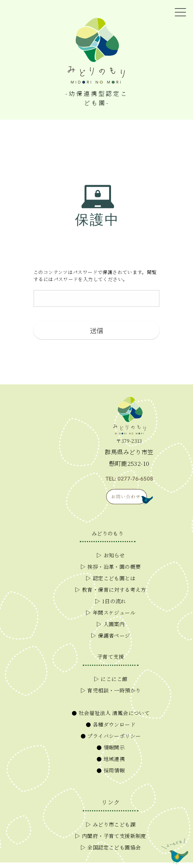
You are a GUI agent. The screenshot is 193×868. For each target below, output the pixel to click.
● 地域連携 (111, 759)
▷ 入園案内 (111, 624)
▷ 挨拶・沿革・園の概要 (111, 567)
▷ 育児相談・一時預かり (111, 690)
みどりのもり (108, 533)
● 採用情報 (111, 770)
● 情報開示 (111, 747)
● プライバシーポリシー (111, 736)
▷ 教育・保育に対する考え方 (110, 590)
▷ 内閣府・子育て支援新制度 (110, 836)
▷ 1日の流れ (111, 601)
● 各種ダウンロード (111, 724)
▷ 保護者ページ (110, 635)
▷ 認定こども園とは (111, 578)
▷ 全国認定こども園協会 (111, 847)
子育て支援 (111, 657)
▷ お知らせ (111, 555)
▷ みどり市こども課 (111, 824)
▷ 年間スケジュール (111, 612)
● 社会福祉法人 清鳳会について (111, 713)
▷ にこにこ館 (111, 679)
